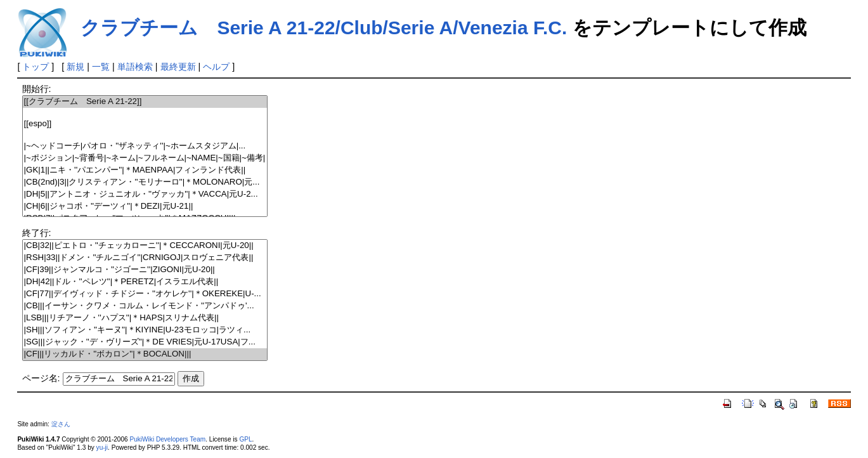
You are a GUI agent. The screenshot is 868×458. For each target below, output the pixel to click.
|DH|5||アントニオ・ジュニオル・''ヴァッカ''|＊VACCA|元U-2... (145, 194)
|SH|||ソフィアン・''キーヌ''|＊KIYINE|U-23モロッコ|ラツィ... (145, 330)
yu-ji (102, 448)
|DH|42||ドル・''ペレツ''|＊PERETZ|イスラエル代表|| (145, 282)
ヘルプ (216, 67)
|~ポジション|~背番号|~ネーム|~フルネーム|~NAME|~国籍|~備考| (145, 158)
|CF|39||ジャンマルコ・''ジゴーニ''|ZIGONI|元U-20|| (145, 270)
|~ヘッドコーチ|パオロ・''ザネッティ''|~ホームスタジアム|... (145, 146)
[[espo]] (145, 124)
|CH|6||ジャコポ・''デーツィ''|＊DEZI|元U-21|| (145, 206)
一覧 (101, 67)
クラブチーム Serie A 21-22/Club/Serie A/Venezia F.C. (324, 28)
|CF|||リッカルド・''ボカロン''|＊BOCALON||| (145, 354)
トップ (36, 67)
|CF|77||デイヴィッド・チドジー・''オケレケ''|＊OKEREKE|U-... (145, 294)
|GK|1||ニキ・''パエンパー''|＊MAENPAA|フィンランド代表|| (145, 170)
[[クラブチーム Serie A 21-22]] (145, 102)
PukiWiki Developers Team (167, 439)
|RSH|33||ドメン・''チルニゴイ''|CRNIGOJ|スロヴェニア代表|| (145, 258)
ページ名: (41, 378)
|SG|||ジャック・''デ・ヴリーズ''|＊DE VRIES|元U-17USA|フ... (145, 342)
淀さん (61, 424)
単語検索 (135, 67)
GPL (245, 439)
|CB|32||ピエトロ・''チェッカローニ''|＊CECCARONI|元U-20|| (145, 246)
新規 (75, 67)
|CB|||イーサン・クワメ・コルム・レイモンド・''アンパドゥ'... (145, 306)
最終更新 (178, 67)
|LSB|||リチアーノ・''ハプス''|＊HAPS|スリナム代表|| (145, 318)
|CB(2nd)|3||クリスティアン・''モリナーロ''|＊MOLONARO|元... (145, 182)
